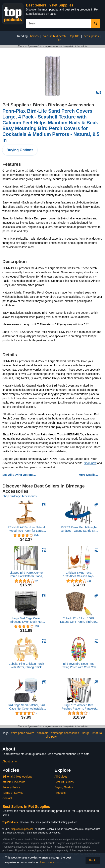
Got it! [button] (93, 860)
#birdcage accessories (65, 733)
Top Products (10, 822)
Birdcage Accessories (71, 105)
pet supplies (91, 36)
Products (60, 793)
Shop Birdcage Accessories (19, 496)
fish (59, 40)
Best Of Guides (64, 782)
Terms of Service (13, 793)
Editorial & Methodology (17, 777)
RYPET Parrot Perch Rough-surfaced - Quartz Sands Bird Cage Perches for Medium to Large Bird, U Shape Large (79, 529)
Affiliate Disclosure (14, 782)
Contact (7, 798)
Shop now (90, 463)
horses (34, 36)
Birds (39, 105)
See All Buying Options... (19, 475)
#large (86, 733)
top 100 (75, 36)
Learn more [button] (47, 862)
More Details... (88, 475)
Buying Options (20, 150)
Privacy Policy (11, 787)
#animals (43, 733)
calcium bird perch (54, 36)
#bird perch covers (23, 733)
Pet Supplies (16, 105)
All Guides (61, 777)
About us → (10, 761)
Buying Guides (64, 787)
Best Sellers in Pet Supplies (50, 5)
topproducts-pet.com (22, 829)
